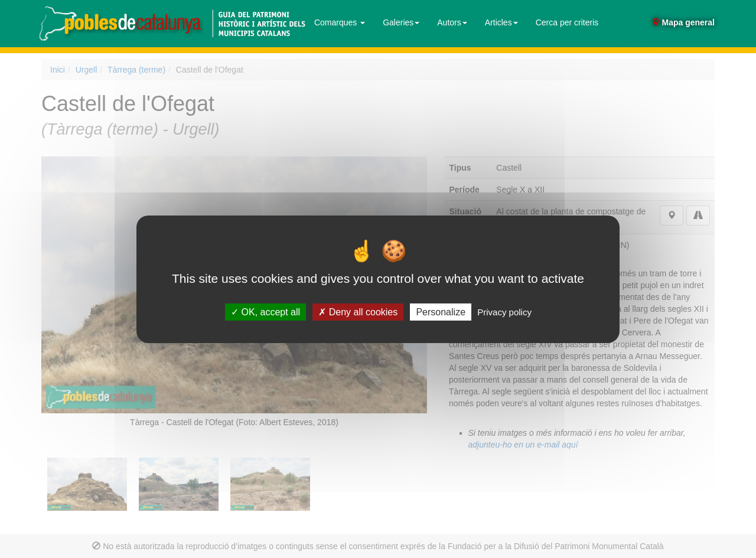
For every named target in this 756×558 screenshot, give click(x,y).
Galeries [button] (401, 22)
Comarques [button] (340, 22)
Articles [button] (501, 22)
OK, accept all (265, 311)
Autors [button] (452, 22)
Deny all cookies (358, 311)
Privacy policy (504, 311)
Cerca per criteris (567, 22)
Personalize (441, 311)
